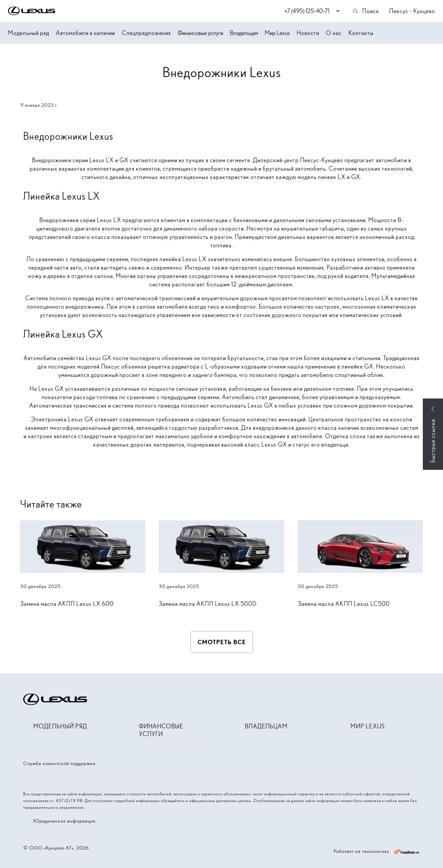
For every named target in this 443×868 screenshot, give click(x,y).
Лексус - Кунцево (412, 11)
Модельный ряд (29, 33)
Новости (308, 33)
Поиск (366, 11)
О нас (334, 33)
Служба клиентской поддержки (59, 763)
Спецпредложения (146, 33)
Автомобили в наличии (85, 33)
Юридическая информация (64, 821)
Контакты (361, 33)
